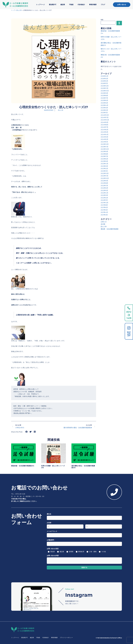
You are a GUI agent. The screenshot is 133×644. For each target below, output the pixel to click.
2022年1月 (104, 200)
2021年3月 (104, 215)
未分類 (103, 224)
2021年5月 (104, 210)
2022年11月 (104, 176)
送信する (84, 567)
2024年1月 (104, 142)
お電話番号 (51, 540)
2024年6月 (104, 130)
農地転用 (81, 552)
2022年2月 (104, 198)
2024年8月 (104, 125)
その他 (104, 552)
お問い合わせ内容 (53, 556)
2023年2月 (104, 169)
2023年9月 (104, 151)
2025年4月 (104, 105)
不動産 (71, 5)
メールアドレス (52, 531)
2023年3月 (104, 166)
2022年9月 (104, 181)
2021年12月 (104, 203)
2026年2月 (104, 81)
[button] (27, 432)
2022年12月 (105, 173)
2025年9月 (104, 93)
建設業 (63, 5)
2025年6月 (104, 100)
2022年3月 (104, 195)
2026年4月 (104, 76)
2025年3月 (104, 108)
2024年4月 (105, 135)
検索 (102, 20)
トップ (13, 10)
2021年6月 (104, 207)
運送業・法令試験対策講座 (110, 229)
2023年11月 (104, 147)
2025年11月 (104, 88)
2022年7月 (104, 186)
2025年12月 (105, 86)
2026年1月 (104, 83)
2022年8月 (104, 183)
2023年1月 (104, 171)
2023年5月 (104, 161)
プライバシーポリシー (66, 638)
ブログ (103, 5)
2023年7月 (104, 156)
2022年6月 (104, 188)
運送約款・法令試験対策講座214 (23, 466)
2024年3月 (104, 137)
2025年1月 (104, 113)
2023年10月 (105, 149)
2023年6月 (104, 159)
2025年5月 (104, 103)
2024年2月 (104, 139)
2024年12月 (105, 115)
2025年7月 (104, 98)
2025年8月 (104, 96)
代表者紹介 (81, 5)
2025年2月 (104, 110)
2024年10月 (105, 120)
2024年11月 (105, 117)
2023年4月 (104, 164)
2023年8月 (104, 154)
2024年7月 (104, 127)
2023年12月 (105, 144)
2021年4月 (104, 212)
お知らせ (104, 222)
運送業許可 (53, 5)
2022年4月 (104, 193)
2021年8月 (104, 205)
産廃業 (71, 552)
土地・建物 (93, 552)
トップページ (40, 5)
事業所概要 (93, 5)
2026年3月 (104, 79)
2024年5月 (104, 132)
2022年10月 (105, 178)
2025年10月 (105, 91)
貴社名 (49, 514)
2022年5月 (104, 190)
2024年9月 (104, 122)
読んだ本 (19, 10)
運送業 (53, 552)
